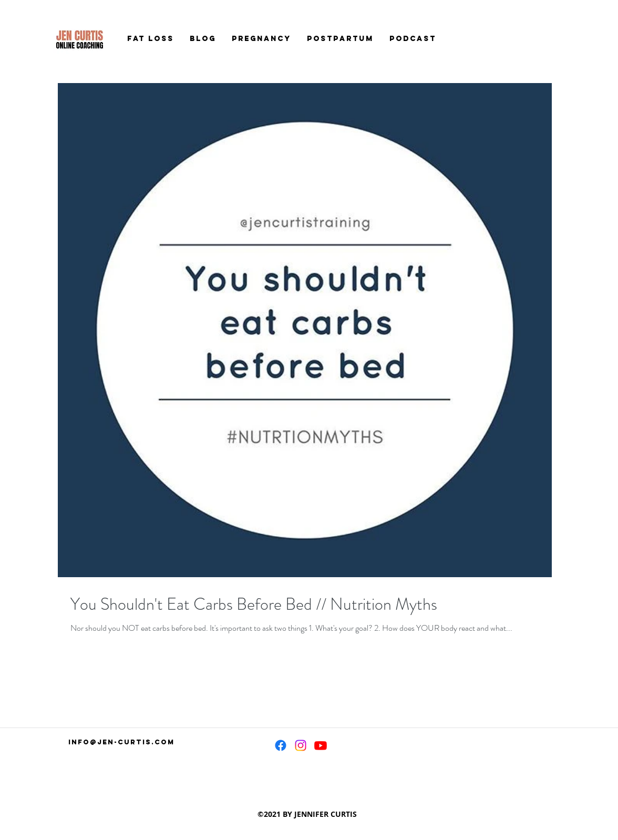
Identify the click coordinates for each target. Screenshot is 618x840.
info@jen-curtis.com (121, 742)
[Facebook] (281, 745)
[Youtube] (321, 745)
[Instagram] (301, 745)
